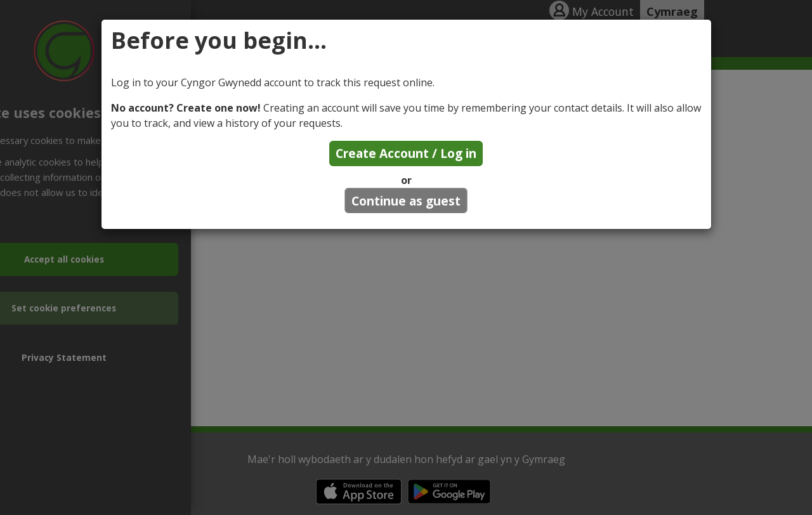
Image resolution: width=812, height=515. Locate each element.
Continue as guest (406, 201)
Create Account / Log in (406, 153)
